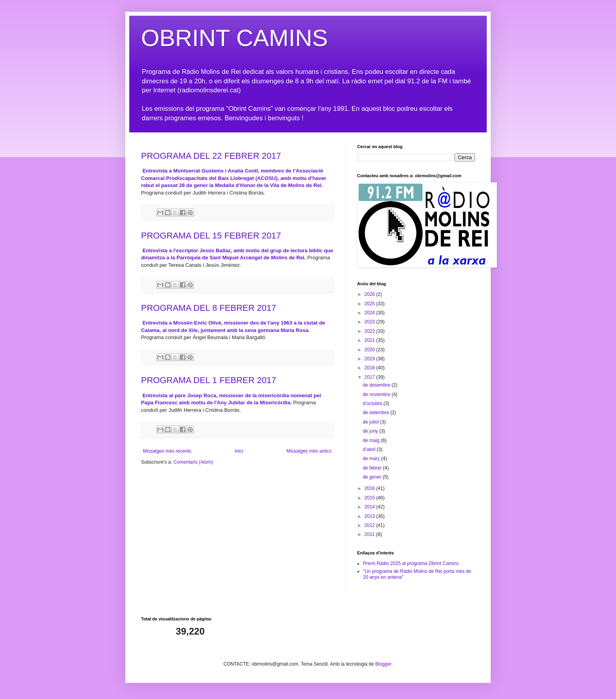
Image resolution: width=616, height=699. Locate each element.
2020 (370, 350)
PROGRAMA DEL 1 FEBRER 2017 (209, 380)
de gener (373, 477)
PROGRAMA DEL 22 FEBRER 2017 (211, 156)
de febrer (373, 468)
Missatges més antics (309, 451)
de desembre (377, 385)
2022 (370, 331)
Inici (239, 451)
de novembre (377, 394)
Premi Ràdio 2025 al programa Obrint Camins (411, 563)
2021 (370, 340)
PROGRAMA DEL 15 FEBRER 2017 (211, 236)
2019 (370, 359)
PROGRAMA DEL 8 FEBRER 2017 (209, 308)
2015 (370, 498)
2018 (370, 368)
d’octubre (373, 404)
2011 (370, 534)
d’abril (369, 449)
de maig (372, 440)
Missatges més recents (167, 451)
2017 (370, 377)
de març (372, 459)
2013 (370, 516)
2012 (370, 525)
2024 (370, 313)
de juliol (371, 422)
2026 (370, 294)
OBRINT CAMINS (235, 38)
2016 (370, 488)
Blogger (383, 664)
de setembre (376, 413)
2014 (370, 507)
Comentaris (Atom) (193, 462)
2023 (370, 322)
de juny (371, 431)
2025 (370, 304)
